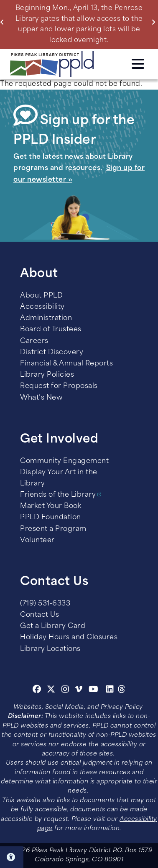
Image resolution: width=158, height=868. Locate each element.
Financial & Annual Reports (66, 364)
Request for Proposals (59, 386)
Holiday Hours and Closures (69, 638)
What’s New (41, 398)
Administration (46, 318)
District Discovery (52, 353)
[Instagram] (66, 690)
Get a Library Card (53, 626)
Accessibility (42, 307)
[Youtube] (94, 690)
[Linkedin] (110, 690)
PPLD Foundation (51, 518)
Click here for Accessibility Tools (12, 857)
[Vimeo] (79, 690)
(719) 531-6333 (45, 604)
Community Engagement (64, 461)
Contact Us (39, 615)
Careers (34, 341)
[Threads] (122, 690)
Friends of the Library (58, 495)
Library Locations (50, 649)
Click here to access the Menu (138, 64)
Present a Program (53, 529)
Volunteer (37, 540)
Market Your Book (51, 506)
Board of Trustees (51, 330)
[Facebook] (37, 690)
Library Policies (47, 375)
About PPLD (41, 296)
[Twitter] (51, 690)
